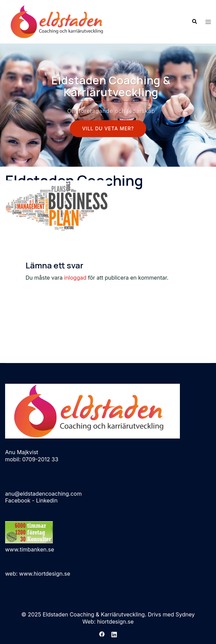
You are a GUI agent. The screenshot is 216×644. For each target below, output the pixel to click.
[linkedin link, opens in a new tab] (114, 633)
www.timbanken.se (30, 549)
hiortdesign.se (115, 622)
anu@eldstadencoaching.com (43, 494)
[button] (194, 22)
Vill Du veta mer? (108, 129)
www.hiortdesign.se (45, 574)
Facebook (18, 500)
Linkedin (47, 500)
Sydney (185, 614)
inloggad (75, 278)
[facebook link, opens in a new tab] (102, 633)
